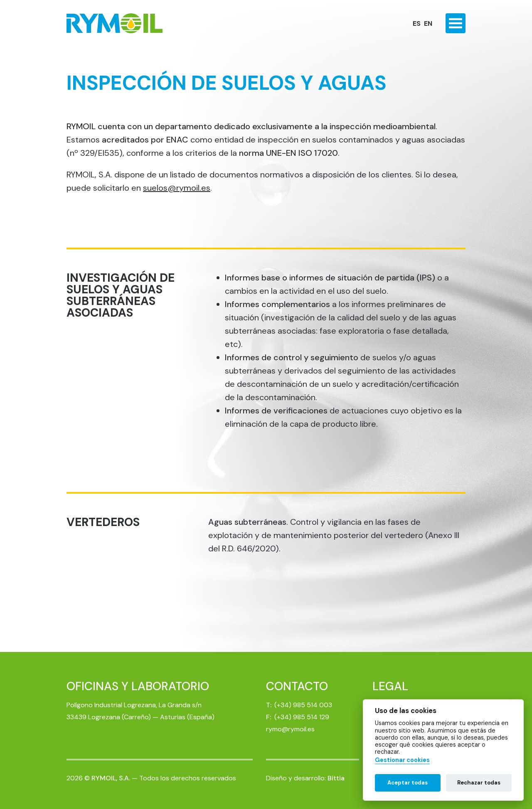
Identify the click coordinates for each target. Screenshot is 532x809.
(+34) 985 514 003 (303, 705)
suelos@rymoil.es (177, 188)
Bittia (336, 778)
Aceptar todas (408, 783)
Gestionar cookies (402, 760)
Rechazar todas (479, 783)
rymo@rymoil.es (290, 729)
